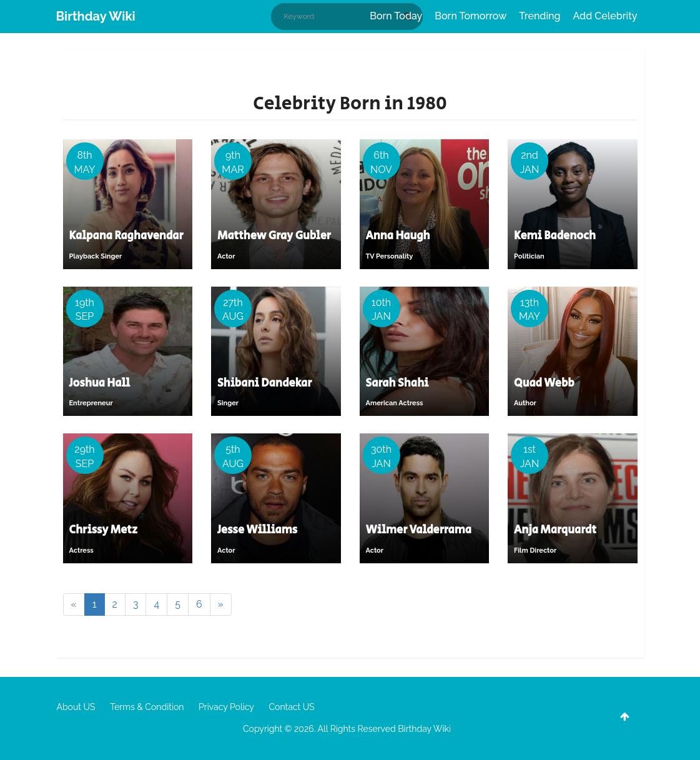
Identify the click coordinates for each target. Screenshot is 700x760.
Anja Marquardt (555, 530)
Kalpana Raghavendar (126, 236)
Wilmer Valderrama (419, 530)
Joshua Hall (100, 383)
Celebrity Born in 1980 (350, 104)
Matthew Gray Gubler (274, 236)
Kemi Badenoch (555, 236)
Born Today (396, 16)
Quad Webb (544, 383)
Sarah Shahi (397, 383)
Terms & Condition (147, 707)
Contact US (291, 707)
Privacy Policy (226, 707)
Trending (540, 16)
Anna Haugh (398, 236)
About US (76, 707)
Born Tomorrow (471, 16)
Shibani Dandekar (265, 383)
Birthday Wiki (96, 16)
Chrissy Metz (103, 530)
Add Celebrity (605, 16)
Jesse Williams (257, 530)
